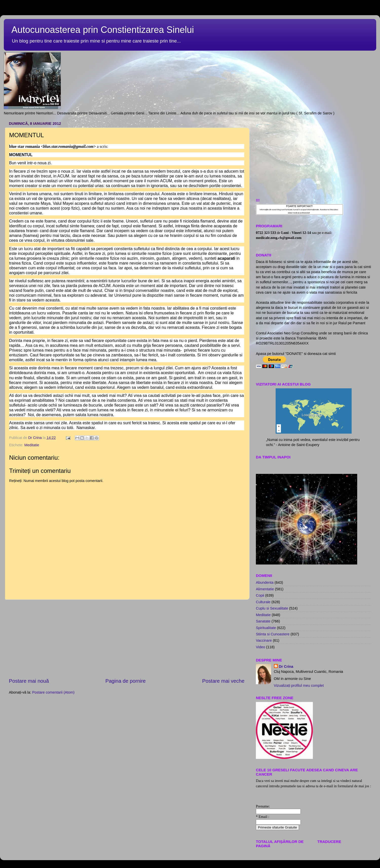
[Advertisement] (313, 155)
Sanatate (263, 621)
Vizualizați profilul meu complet (299, 685)
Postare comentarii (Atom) (53, 692)
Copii (260, 595)
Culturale (263, 602)
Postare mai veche (223, 681)
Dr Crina (286, 667)
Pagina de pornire (126, 681)
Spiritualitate (266, 628)
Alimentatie (265, 589)
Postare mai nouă (29, 681)
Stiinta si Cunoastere (273, 634)
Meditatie (32, 445)
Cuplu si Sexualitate (272, 608)
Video (261, 647)
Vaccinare (264, 640)
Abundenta (265, 582)
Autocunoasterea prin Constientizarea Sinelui (103, 30)
